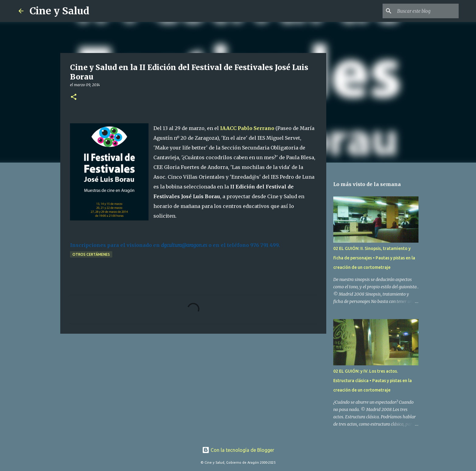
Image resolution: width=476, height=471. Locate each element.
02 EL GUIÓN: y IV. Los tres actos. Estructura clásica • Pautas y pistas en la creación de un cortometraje (373, 381)
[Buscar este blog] (427, 11)
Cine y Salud (60, 11)
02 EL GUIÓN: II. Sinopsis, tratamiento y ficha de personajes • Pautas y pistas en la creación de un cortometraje (374, 258)
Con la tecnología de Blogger (238, 450)
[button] (74, 97)
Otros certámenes (91, 254)
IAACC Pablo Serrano (247, 128)
